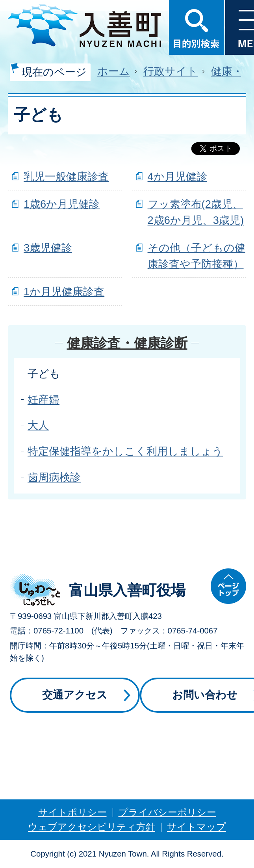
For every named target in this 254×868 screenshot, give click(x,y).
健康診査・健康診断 (127, 343)
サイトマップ (197, 827)
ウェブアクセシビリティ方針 (92, 827)
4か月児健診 (177, 176)
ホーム (114, 71)
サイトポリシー (72, 812)
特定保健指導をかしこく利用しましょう (125, 451)
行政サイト (171, 71)
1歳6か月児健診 (62, 204)
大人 (38, 425)
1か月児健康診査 (64, 292)
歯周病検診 (54, 477)
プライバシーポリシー (167, 812)
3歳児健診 (48, 248)
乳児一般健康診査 (66, 176)
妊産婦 (44, 400)
